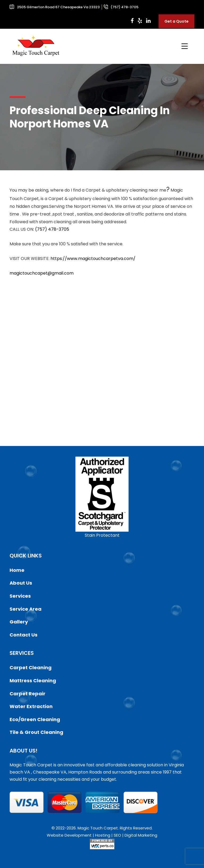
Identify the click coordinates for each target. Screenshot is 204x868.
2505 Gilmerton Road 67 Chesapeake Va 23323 (58, 7)
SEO (117, 835)
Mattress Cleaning (33, 681)
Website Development (69, 835)
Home (17, 570)
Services (20, 596)
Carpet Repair (27, 694)
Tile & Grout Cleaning (36, 732)
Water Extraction (31, 706)
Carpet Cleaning (31, 667)
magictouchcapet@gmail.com (42, 273)
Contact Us (24, 635)
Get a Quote (177, 21)
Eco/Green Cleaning (35, 719)
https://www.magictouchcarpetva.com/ (93, 259)
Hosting (103, 835)
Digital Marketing (141, 835)
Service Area (25, 609)
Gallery (19, 622)
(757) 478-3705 (124, 7)
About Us (21, 583)
